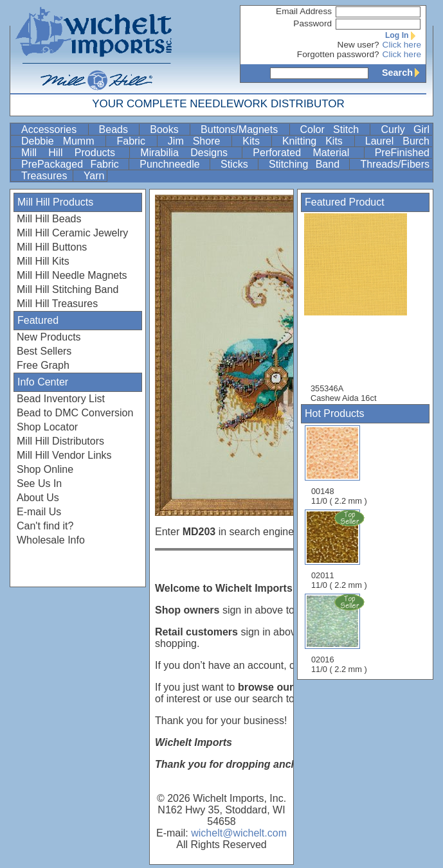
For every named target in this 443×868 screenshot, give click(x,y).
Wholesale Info (51, 540)
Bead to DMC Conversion (75, 413)
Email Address (304, 11)
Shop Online (45, 469)
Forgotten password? (338, 54)
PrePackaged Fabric (74, 164)
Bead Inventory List (61, 399)
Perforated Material (307, 153)
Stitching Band (308, 164)
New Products (49, 337)
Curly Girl (405, 129)
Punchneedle (173, 164)
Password (312, 23)
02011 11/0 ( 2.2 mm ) (340, 549)
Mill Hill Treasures (57, 304)
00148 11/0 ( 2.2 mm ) (339, 465)
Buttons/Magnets (243, 129)
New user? (358, 45)
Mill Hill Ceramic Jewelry (72, 233)
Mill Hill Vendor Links (64, 455)
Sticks (238, 164)
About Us (38, 498)
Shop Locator (47, 427)
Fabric (135, 141)
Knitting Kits (317, 141)
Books (168, 129)
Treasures (46, 176)
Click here (402, 45)
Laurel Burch (397, 141)
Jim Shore (198, 141)
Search (404, 73)
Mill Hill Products (74, 153)
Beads (118, 129)
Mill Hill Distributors (60, 441)
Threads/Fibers (395, 164)
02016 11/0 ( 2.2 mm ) (340, 633)
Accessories (53, 129)
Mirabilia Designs (190, 153)
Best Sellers (44, 351)
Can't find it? (45, 526)
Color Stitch (334, 129)
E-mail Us (39, 512)
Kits (256, 141)
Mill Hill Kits (43, 261)
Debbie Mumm (62, 141)
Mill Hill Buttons (52, 247)
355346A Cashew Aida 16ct (362, 308)
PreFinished (402, 153)
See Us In (39, 483)
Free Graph (43, 365)
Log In (403, 35)
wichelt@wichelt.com (239, 833)
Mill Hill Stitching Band (68, 289)
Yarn (94, 176)
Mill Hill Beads (49, 219)
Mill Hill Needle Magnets (72, 275)
